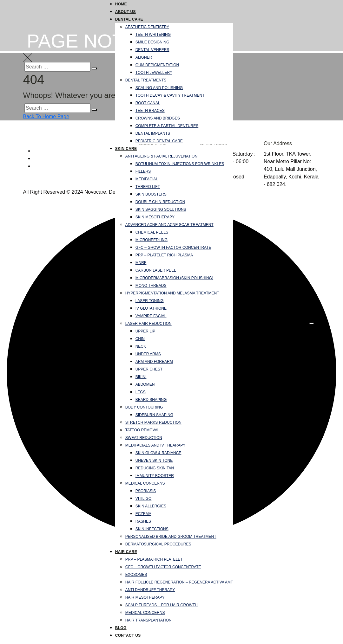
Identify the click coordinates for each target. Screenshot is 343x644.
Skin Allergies (151, 506)
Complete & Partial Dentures (167, 126)
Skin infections (152, 529)
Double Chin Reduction (160, 202)
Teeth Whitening (153, 35)
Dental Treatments (146, 80)
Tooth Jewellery (154, 73)
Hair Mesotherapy (145, 597)
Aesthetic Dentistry (147, 27)
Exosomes (136, 575)
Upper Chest (149, 369)
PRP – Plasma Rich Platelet (154, 559)
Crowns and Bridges (158, 118)
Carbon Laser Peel (156, 270)
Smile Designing (152, 42)
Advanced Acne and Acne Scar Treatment (169, 225)
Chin (140, 339)
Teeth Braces (150, 111)
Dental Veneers (152, 50)
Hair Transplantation (148, 620)
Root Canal (148, 103)
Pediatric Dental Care (159, 141)
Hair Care (126, 552)
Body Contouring (144, 407)
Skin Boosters (151, 194)
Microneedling (152, 240)
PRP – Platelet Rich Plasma (164, 255)
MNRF (141, 263)
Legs (141, 392)
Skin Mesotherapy (155, 217)
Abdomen (145, 384)
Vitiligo (144, 499)
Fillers (143, 171)
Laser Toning (150, 301)
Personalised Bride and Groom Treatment (171, 537)
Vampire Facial (151, 316)
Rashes (143, 521)
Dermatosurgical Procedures (158, 544)
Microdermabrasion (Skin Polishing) (174, 278)
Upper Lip (145, 331)
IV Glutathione (151, 308)
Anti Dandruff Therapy (150, 590)
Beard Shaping (151, 400)
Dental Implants (153, 133)
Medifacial (147, 179)
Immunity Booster (155, 476)
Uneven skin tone (154, 460)
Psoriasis (146, 491)
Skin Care (126, 149)
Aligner (144, 57)
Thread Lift (148, 187)
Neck (141, 346)
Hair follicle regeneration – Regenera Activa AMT (179, 582)
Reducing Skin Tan (155, 468)
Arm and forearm (154, 362)
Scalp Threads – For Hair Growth (162, 605)
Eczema (143, 514)
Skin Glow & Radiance (158, 453)
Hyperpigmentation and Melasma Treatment (172, 293)
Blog (121, 628)
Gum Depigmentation (157, 65)
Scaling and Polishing (159, 88)
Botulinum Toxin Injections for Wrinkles (180, 164)
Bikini (141, 377)
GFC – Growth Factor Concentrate (173, 248)
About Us (125, 12)
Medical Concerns (145, 483)
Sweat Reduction (144, 438)
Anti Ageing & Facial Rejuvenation (161, 156)
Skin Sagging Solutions (161, 209)
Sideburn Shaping (154, 415)
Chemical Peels (152, 232)
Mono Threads (151, 286)
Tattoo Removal (142, 430)
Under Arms (148, 354)
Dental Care (129, 19)
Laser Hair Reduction (148, 324)
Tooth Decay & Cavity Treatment (170, 95)
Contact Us (128, 635)
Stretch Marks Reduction (153, 422)
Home (121, 4)
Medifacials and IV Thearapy (155, 445)
